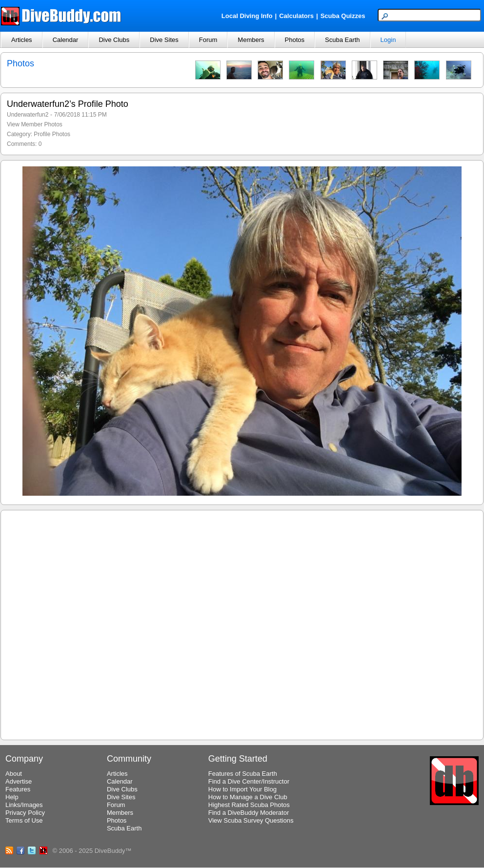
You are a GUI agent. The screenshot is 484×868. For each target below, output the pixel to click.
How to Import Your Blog (242, 789)
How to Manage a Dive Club (248, 797)
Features (18, 789)
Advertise (19, 781)
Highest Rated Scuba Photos (249, 805)
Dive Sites (164, 40)
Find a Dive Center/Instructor (249, 781)
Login (388, 40)
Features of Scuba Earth (243, 774)
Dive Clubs (114, 40)
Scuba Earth (343, 40)
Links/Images (24, 805)
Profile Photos (52, 134)
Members (251, 40)
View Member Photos (35, 124)
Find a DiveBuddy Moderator (249, 813)
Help (12, 797)
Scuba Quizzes (343, 16)
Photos (295, 40)
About (14, 774)
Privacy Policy (25, 813)
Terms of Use (24, 820)
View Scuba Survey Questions (251, 820)
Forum (208, 40)
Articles (22, 40)
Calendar (66, 40)
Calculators (296, 16)
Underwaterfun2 (28, 115)
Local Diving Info (247, 16)
